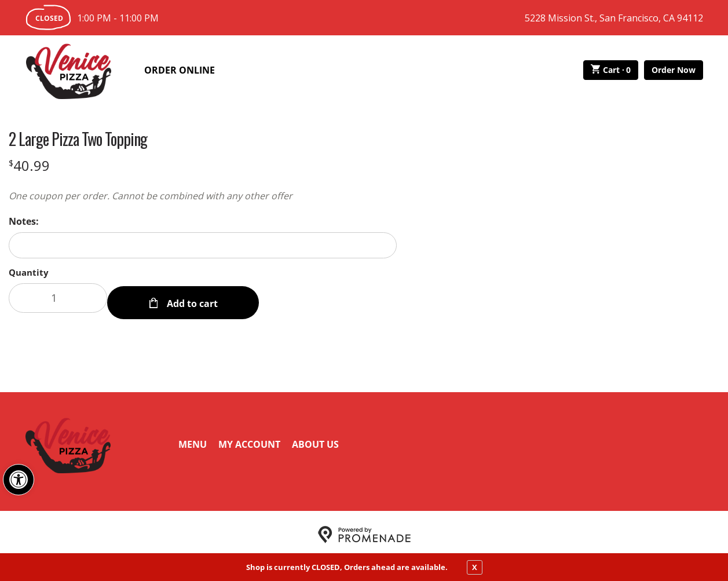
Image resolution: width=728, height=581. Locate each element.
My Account (249, 439)
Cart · (611, 70)
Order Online (180, 70)
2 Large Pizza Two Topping (78, 139)
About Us (315, 439)
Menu (193, 439)
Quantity (29, 272)
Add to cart (191, 298)
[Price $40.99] (29, 165)
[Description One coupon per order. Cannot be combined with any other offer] (203, 196)
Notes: (24, 221)
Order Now (674, 70)
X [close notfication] (475, 567)
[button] (19, 480)
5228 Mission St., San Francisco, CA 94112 (614, 18)
